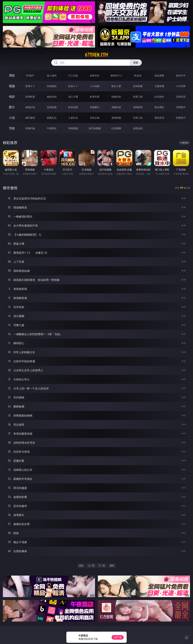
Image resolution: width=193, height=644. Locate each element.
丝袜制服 (138, 86)
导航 (12, 128)
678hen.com (96, 55)
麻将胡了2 (116, 76)
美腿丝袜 (116, 107)
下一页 (102, 566)
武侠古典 (95, 118)
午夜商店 (52, 128)
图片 (12, 107)
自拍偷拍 (52, 86)
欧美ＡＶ (73, 86)
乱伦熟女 (159, 97)
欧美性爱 (95, 97)
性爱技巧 (181, 118)
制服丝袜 (116, 97)
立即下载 (118, 637)
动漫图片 (95, 107)
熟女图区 (159, 107)
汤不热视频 (95, 128)
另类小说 (138, 118)
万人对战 (73, 76)
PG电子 (30, 76)
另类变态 (181, 97)
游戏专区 (95, 76)
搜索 (136, 63)
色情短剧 (138, 128)
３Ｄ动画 (95, 86)
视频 (12, 86)
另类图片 (181, 107)
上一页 (91, 566)
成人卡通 (73, 97)
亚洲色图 (52, 107)
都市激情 (30, 118)
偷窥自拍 (30, 107)
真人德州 (52, 76)
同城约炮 (30, 128)
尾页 (112, 566)
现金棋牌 (159, 76)
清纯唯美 (138, 107)
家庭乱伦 (52, 118)
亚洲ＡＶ (30, 86)
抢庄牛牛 (181, 76)
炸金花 (138, 76)
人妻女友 (73, 118)
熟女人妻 (116, 86)
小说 (12, 118)
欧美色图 (73, 107)
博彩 (12, 75)
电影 (12, 97)
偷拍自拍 (52, 97)
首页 (81, 566)
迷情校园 (116, 118)
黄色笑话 (159, 118)
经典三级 (138, 97)
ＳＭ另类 (181, 86)
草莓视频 (73, 128)
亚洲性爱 (30, 97)
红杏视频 (116, 128)
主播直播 (159, 86)
